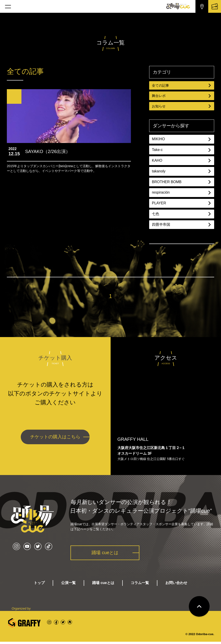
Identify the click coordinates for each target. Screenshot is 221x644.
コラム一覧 (140, 585)
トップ (39, 585)
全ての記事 (182, 85)
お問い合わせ (176, 585)
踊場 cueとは (107, 554)
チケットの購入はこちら (55, 438)
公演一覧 (68, 585)
